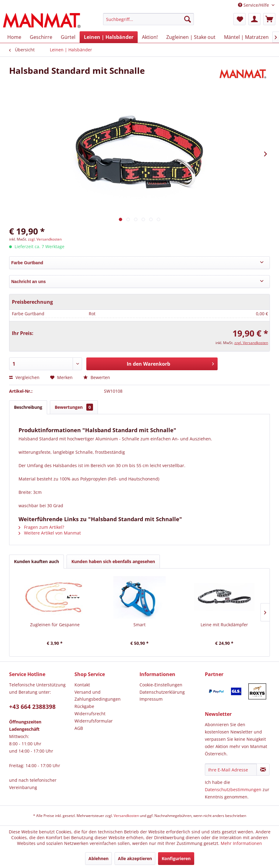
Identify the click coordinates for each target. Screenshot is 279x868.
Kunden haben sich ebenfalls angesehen (113, 561)
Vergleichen (24, 377)
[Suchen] (188, 19)
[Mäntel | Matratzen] (246, 37)
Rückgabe (84, 706)
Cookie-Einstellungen (161, 685)
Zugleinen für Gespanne (55, 625)
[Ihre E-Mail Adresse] (231, 770)
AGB (79, 728)
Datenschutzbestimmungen (233, 789)
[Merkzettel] (239, 19)
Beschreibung (28, 407)
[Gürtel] (68, 37)
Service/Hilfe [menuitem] (254, 5)
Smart (139, 625)
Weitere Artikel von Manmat (50, 533)
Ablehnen (98, 858)
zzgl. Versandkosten (45, 239)
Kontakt (82, 685)
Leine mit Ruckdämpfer (224, 625)
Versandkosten (126, 816)
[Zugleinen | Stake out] (191, 37)
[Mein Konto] (254, 19)
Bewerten (97, 377)
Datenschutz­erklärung (162, 692)
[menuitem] (148, 22)
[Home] (14, 37)
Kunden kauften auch (36, 561)
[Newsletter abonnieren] (263, 770)
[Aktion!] (150, 37)
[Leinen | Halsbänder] (109, 37)
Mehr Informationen (241, 843)
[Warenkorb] (269, 19)
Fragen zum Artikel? (41, 527)
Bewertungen (74, 407)
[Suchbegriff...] (148, 19)
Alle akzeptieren (135, 858)
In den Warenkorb (170, 363)
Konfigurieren (176, 858)
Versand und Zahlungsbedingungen (98, 696)
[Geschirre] (41, 37)
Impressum (151, 699)
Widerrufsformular (94, 721)
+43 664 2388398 (32, 707)
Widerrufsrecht (90, 714)
